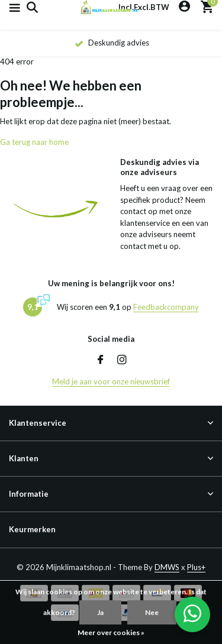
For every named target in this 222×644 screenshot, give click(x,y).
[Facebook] (101, 360)
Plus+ (196, 567)
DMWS (167, 567)
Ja (100, 612)
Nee (152, 612)
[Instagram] (122, 360)
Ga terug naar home (34, 142)
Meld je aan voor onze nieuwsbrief (111, 381)
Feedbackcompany (166, 307)
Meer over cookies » (111, 632)
